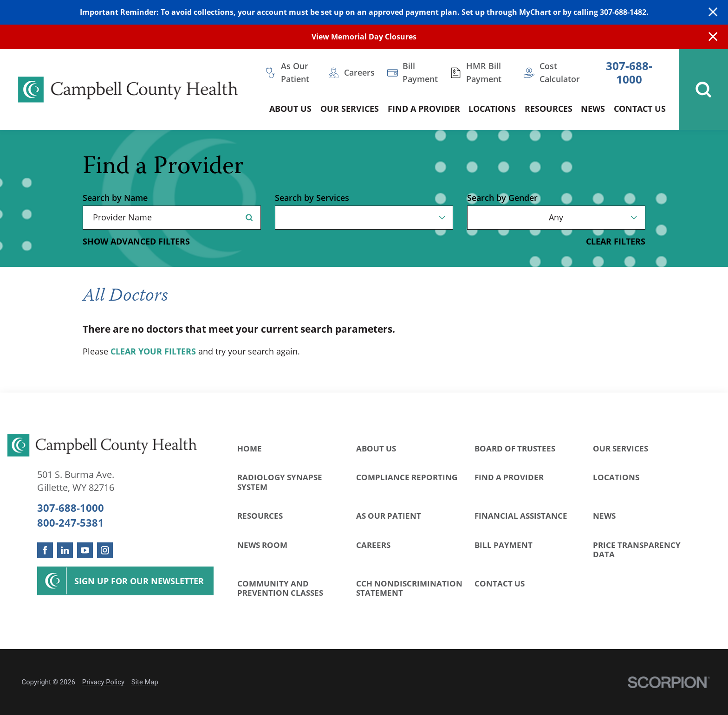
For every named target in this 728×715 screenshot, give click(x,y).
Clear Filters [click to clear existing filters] (616, 242)
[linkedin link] (65, 550)
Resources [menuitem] (549, 109)
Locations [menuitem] (492, 109)
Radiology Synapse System (280, 482)
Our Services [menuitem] (350, 109)
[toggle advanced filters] (136, 242)
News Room (262, 545)
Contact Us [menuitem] (640, 109)
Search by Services (312, 198)
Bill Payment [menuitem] (420, 72)
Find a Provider (509, 477)
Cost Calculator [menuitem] (560, 72)
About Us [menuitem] (290, 109)
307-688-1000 (629, 73)
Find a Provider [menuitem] (424, 109)
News (604, 516)
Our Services (621, 448)
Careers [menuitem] (359, 72)
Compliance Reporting (407, 477)
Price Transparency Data (637, 550)
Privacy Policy (103, 682)
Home (250, 448)
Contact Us (500, 583)
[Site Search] (703, 90)
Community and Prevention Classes (280, 588)
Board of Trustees (515, 448)
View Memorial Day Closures (364, 37)
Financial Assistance (521, 516)
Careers (373, 545)
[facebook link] (45, 550)
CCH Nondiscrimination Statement (409, 588)
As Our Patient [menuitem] (295, 72)
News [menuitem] (593, 109)
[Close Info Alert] (713, 37)
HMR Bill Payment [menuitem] (484, 72)
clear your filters (153, 352)
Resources (260, 516)
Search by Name (115, 198)
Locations (616, 477)
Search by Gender (502, 198)
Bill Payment (504, 545)
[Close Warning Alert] (713, 13)
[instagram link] (105, 550)
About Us (376, 448)
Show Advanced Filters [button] (136, 241)
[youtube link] (85, 550)
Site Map (145, 682)
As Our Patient (389, 516)
